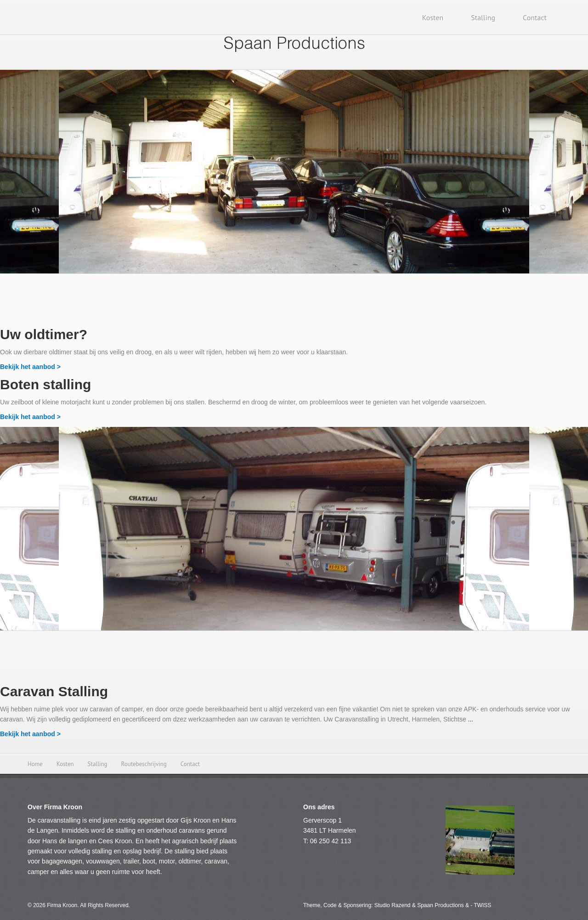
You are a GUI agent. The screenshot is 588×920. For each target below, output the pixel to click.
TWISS (482, 905)
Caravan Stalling (54, 691)
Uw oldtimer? (44, 334)
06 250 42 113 (331, 841)
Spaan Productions (294, 45)
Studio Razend (393, 905)
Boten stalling (45, 384)
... (471, 719)
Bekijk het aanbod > (30, 367)
